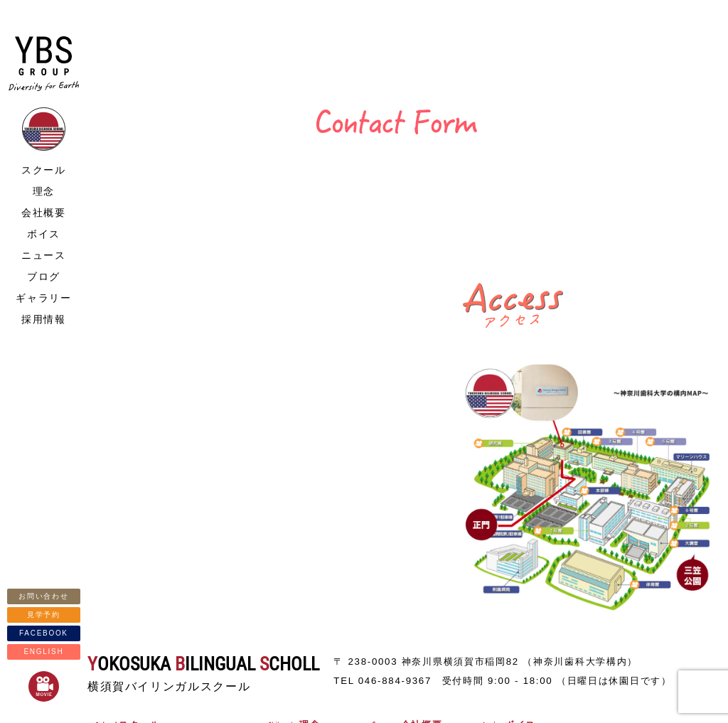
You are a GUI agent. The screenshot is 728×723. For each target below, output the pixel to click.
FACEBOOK (44, 633)
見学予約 (44, 615)
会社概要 (44, 213)
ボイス (44, 234)
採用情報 (44, 319)
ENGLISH (43, 652)
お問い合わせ (43, 596)
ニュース (44, 255)
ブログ (44, 277)
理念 (44, 191)
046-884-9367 (395, 681)
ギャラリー (44, 298)
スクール (44, 170)
